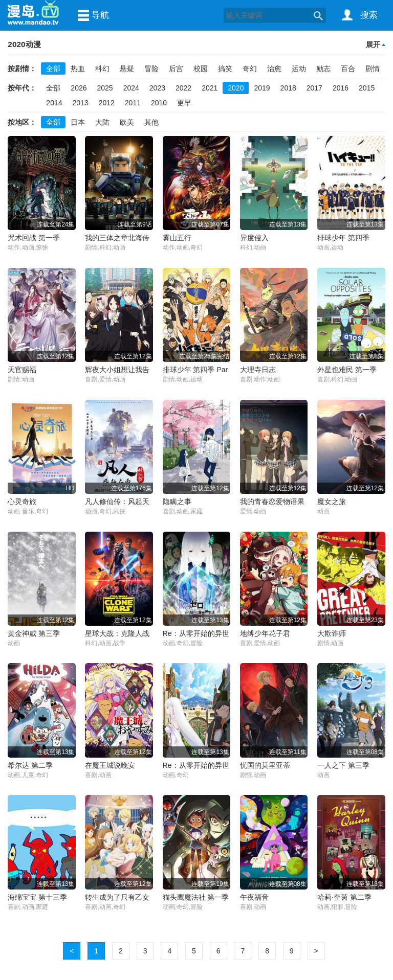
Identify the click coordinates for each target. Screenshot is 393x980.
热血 (78, 69)
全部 (53, 69)
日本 (78, 122)
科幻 (102, 69)
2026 (79, 88)
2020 (236, 88)
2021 (210, 88)
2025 (105, 88)
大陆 (102, 122)
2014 (54, 103)
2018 (288, 88)
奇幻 (250, 69)
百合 (348, 69)
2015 (367, 88)
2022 (183, 88)
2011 (133, 103)
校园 (201, 69)
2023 (157, 88)
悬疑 (127, 69)
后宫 (176, 69)
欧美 (127, 122)
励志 (323, 69)
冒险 (151, 69)
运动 (299, 69)
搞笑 (225, 69)
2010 (159, 103)
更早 (184, 103)
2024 (131, 88)
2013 (81, 103)
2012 (107, 103)
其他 (151, 122)
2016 (341, 88)
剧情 (373, 69)
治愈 (274, 69)
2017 (314, 88)
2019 (262, 88)
